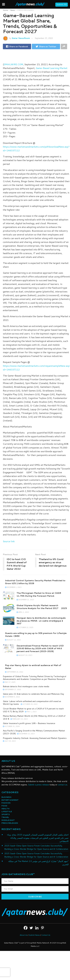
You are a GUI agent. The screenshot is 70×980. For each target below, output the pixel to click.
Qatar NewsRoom (21, 38)
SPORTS (6, 814)
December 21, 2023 (25, 600)
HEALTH (5, 809)
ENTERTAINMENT (10, 800)
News (13, 10)
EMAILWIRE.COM (13, 64)
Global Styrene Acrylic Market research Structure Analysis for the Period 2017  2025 (42, 607)
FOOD (4, 806)
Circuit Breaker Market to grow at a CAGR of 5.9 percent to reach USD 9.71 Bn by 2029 (33, 710)
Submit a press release (39, 785)
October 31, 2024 (11, 726)
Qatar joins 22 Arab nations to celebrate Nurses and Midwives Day (33, 694)
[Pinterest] (42, 928)
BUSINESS (6, 797)
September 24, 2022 (14, 672)
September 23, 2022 (44, 38)
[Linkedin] (37, 928)
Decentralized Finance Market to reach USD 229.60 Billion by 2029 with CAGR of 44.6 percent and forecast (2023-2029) (40, 649)
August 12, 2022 (13, 640)
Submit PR (62, 4)
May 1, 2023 (31, 712)
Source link (9, 541)
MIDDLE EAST (8, 820)
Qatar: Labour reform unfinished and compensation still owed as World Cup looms (32, 703)
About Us (23, 935)
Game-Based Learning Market (52, 68)
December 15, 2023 (26, 734)
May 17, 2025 (9, 682)
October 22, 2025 (25, 627)
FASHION (6, 803)
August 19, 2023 (24, 655)
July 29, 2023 (9, 741)
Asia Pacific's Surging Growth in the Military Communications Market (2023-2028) (34, 732)
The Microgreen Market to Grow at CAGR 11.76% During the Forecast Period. (39, 594)
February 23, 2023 (19, 719)
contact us (63, 785)
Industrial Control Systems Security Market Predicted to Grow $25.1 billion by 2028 (35, 582)
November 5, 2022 (11, 697)
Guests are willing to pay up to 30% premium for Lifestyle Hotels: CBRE (36, 635)
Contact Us (46, 935)
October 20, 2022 (29, 704)
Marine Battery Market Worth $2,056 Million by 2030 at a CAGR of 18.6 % (34, 717)
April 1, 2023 (23, 612)
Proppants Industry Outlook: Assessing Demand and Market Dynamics (35, 738)
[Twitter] (31, 928)
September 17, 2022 (12, 689)
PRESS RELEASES (25, 10)
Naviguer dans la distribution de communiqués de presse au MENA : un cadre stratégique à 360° (41, 621)
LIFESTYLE (7, 811)
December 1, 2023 (13, 587)
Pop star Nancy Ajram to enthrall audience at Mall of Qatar (33, 667)
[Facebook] (26, 928)
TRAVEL (5, 817)
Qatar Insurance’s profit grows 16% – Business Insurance (29, 723)
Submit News (34, 935)
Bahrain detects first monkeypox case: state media (26, 686)
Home (5, 10)
